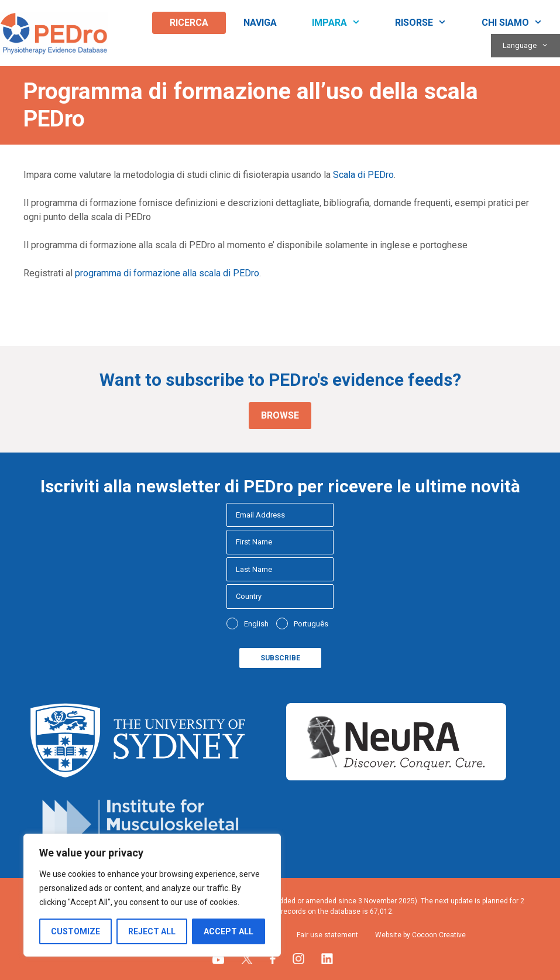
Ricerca (189, 23)
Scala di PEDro (363, 175)
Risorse (430, 23)
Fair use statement (327, 935)
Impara (345, 23)
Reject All (152, 931)
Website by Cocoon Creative (420, 935)
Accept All (229, 931)
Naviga (260, 23)
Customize (75, 931)
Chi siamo (521, 23)
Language (531, 46)
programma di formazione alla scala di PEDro (167, 273)
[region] (152, 895)
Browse (280, 415)
